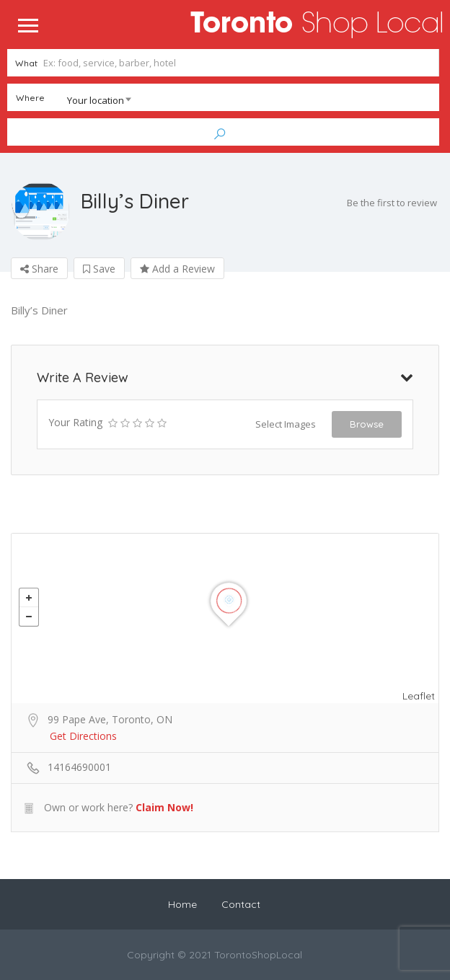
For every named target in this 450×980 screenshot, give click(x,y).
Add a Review (177, 269)
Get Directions (83, 736)
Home (182, 904)
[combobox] (74, 100)
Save (99, 269)
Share (39, 269)
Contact (241, 904)
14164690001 (79, 767)
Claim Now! (164, 807)
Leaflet (419, 696)
